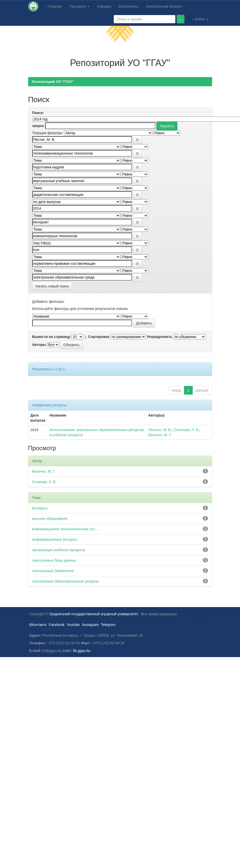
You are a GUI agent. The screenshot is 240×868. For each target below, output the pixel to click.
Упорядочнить (159, 337)
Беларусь (40, 508)
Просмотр (79, 6)
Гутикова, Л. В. (186, 430)
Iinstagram (90, 625)
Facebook (57, 625)
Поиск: (38, 113)
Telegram (108, 625)
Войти (200, 19)
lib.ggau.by (82, 651)
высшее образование (50, 519)
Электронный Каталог (164, 6)
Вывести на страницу (51, 337)
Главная (54, 7)
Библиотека (129, 6)
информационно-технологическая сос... (65, 529)
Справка (104, 6)
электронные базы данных (54, 560)
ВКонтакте (38, 625)
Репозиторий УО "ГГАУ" (53, 82)
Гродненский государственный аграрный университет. (94, 614)
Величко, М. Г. (160, 435)
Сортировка (99, 337)
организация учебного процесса (59, 550)
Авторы (39, 345)
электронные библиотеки (53, 571)
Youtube (73, 625)
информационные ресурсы (55, 539)
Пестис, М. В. (160, 430)
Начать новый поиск (52, 286)
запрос (38, 126)
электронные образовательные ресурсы (66, 581)
